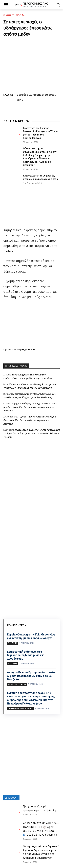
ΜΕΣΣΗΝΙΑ (13, 643)
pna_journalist (28, 349)
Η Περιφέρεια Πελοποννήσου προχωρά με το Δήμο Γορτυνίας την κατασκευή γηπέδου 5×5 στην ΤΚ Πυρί (32, 433)
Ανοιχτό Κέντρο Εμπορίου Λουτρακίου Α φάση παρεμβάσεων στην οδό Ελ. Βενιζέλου (32, 676)
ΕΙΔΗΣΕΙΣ (9, 15)
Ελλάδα (20, 15)
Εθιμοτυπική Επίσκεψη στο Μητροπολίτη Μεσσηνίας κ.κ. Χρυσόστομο (26, 655)
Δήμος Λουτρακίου (17, 684)
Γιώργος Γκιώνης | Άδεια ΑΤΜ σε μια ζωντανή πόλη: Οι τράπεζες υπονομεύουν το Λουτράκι (30, 407)
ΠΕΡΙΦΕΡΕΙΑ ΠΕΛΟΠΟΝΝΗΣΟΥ (20, 709)
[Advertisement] (32, 476)
